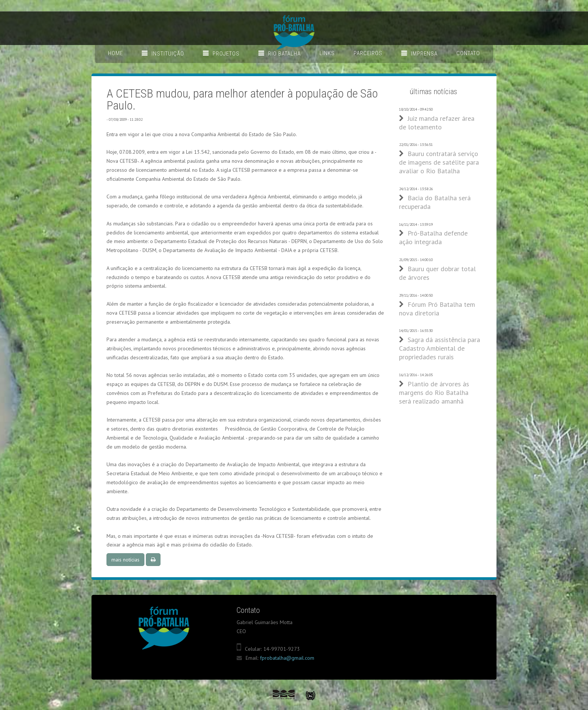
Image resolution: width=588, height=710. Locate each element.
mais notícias (125, 560)
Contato (468, 53)
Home (115, 53)
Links (327, 53)
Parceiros (368, 53)
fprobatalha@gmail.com (287, 658)
